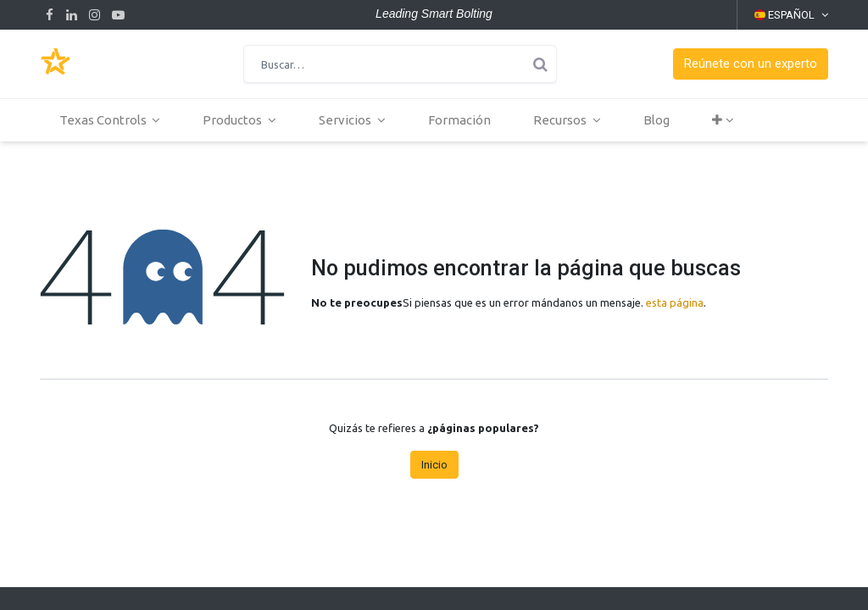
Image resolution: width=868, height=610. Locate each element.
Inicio (434, 465)
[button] (751, 64)
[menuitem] (461, 120)
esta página (675, 302)
